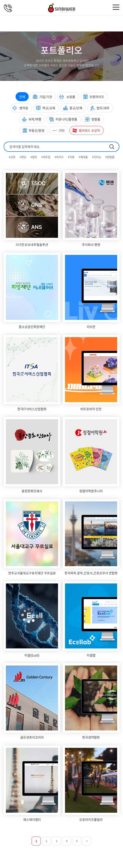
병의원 (24, 108)
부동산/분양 (37, 130)
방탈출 (96, 119)
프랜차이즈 (97, 97)
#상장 (12, 157)
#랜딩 (23, 157)
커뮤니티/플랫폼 (66, 119)
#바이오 (59, 157)
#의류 (72, 157)
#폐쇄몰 (84, 157)
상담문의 (8, 8)
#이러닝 (97, 157)
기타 (62, 130)
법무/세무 (103, 108)
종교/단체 (76, 108)
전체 (22, 97)
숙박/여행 (35, 119)
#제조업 (46, 157)
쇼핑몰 (71, 97)
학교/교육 (49, 108)
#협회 (34, 157)
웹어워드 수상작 (89, 130)
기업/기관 (46, 97)
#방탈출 (110, 157)
